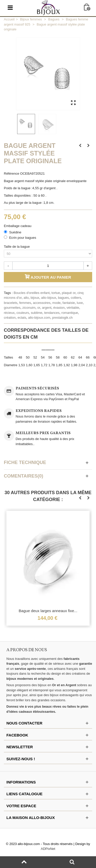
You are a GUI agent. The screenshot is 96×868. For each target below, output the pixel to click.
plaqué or (69, 293)
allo (26, 298)
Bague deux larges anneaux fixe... (48, 611)
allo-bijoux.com (39, 318)
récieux (9, 313)
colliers (76, 298)
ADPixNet (48, 849)
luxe (80, 303)
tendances (52, 313)
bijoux (35, 298)
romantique (70, 313)
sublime (37, 313)
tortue (56, 293)
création (10, 318)
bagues (63, 298)
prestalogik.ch (62, 318)
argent (47, 308)
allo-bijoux (49, 298)
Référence (12, 174)
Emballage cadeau (18, 226)
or (39, 308)
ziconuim (29, 308)
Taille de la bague (17, 247)
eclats (22, 318)
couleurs (23, 313)
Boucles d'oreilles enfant (32, 293)
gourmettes (12, 308)
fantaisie (69, 303)
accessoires (42, 303)
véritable (73, 308)
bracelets (11, 303)
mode (56, 303)
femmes (25, 303)
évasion (59, 308)
